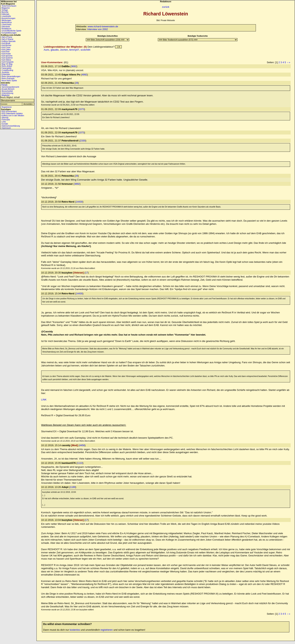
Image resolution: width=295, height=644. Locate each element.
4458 (82, 445)
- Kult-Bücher (6, 45)
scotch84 (85, 50)
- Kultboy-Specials (8, 41)
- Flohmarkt (5, 120)
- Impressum (6, 128)
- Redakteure (6, 29)
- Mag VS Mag (6, 64)
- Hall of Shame (7, 39)
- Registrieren (6, 107)
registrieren (107, 630)
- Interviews (5, 27)
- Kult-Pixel (5, 52)
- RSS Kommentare (9, 111)
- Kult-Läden (5, 50)
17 (87, 273)
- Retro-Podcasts (7, 79)
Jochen (64, 50)
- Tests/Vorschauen (8, 6)
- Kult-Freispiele (7, 62)
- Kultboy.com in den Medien (12, 116)
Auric (46, 50)
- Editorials (5, 14)
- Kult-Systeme (7, 58)
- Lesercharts (6, 25)
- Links (3, 122)
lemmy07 (74, 50)
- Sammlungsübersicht (10, 87)
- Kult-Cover (5, 47)
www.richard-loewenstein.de (103, 26)
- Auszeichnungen (8, 18)
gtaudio (55, 50)
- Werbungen (6, 20)
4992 (84, 75)
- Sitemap (4, 118)
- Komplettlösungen (8, 33)
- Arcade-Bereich (7, 89)
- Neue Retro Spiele (9, 81)
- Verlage (4, 10)
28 (77, 83)
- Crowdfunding (7, 70)
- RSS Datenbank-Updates (11, 114)
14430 (79, 202)
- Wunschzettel (7, 91)
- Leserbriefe (6, 16)
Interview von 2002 (98, 29)
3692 (74, 66)
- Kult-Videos (6, 60)
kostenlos (75, 630)
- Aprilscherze (6, 22)
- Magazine (5, 8)
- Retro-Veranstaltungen (10, 76)
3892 (77, 184)
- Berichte (4, 12)
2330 (83, 141)
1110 (80, 463)
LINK (44, 400)
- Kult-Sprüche (6, 56)
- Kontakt (4, 124)
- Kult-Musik (5, 43)
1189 (73, 487)
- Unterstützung (7, 93)
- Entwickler (5, 74)
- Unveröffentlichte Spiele (11, 31)
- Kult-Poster (6, 54)
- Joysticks (5, 72)
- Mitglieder (5, 95)
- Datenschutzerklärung (10, 126)
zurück (166, 7)
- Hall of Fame (6, 37)
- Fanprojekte (6, 68)
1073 (82, 109)
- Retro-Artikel (6, 66)
